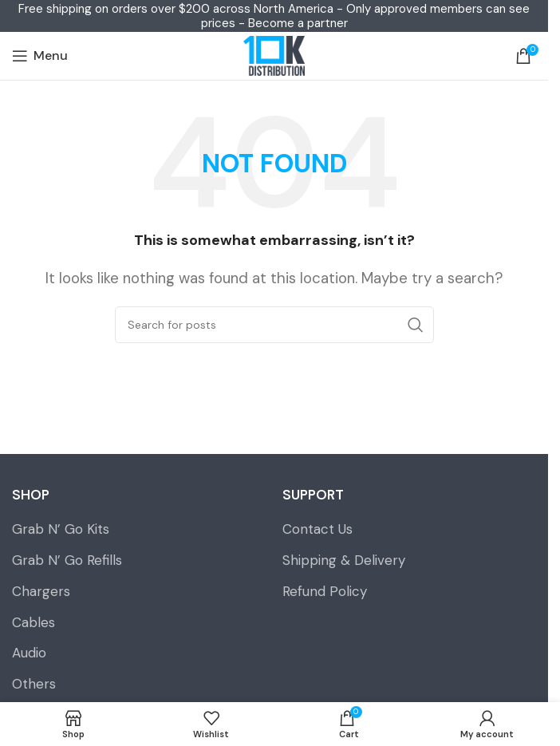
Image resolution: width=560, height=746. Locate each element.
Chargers (41, 591)
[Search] (274, 325)
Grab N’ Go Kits (61, 529)
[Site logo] (274, 56)
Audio (29, 653)
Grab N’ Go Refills (67, 560)
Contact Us (317, 529)
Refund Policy (325, 591)
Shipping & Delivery (344, 560)
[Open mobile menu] (40, 56)
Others (34, 684)
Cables (34, 622)
